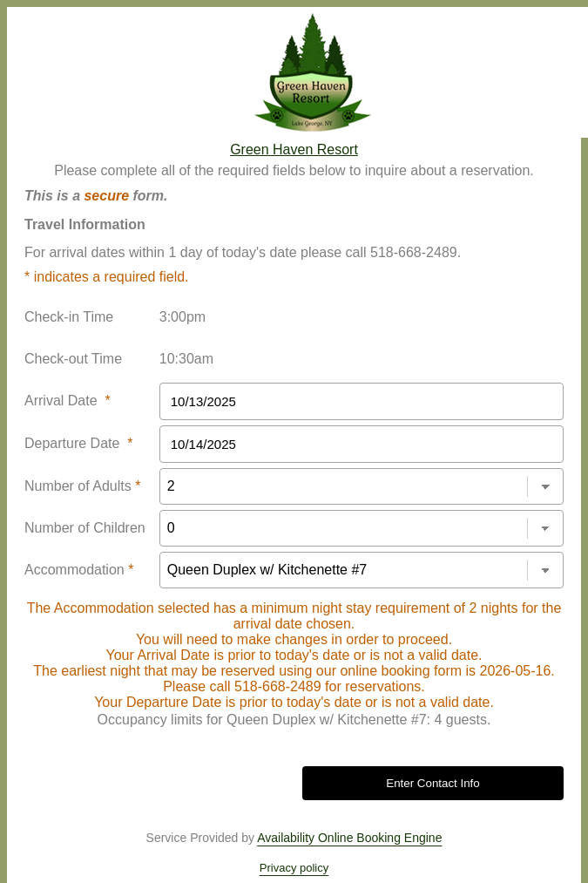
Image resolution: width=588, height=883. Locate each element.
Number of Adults (82, 486)
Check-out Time (73, 359)
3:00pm (182, 317)
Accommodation (79, 570)
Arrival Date (68, 401)
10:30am (186, 359)
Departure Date (79, 443)
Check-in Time (69, 317)
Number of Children (85, 528)
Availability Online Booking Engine (349, 838)
